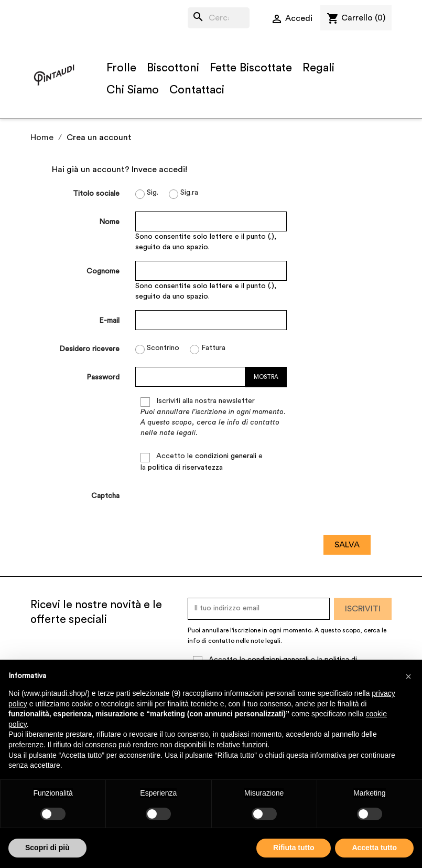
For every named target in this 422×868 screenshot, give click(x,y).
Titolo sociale (96, 194)
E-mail (109, 321)
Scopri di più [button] (47, 848)
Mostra (266, 377)
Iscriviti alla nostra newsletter (213, 417)
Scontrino (157, 349)
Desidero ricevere (89, 349)
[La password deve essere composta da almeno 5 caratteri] (190, 377)
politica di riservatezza (185, 468)
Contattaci (197, 90)
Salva (347, 545)
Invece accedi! (159, 170)
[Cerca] (219, 18)
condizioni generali (226, 456)
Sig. (147, 194)
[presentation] (215, 506)
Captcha (105, 496)
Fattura (208, 349)
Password (103, 377)
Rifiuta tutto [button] (294, 848)
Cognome (103, 271)
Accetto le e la (202, 462)
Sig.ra (183, 194)
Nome (109, 222)
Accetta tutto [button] (374, 848)
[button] (408, 676)
